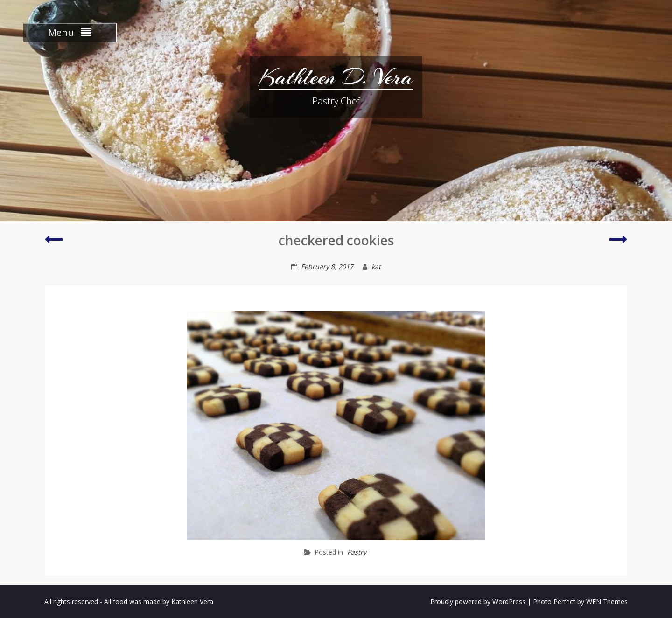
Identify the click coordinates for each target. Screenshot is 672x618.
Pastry (357, 552)
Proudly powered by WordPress (478, 601)
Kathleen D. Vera (336, 77)
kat (376, 267)
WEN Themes (607, 601)
